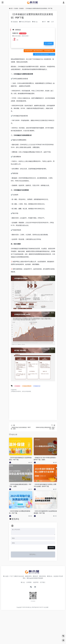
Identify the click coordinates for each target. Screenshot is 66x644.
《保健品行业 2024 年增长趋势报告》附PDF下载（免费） (45, 459)
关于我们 (43, 582)
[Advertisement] (33, 405)
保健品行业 (39, 59)
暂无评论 (15, 519)
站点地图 (46, 607)
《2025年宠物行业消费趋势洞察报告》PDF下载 (20, 512)
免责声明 (36, 582)
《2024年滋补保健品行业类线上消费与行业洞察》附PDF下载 (45, 485)
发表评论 (51, 548)
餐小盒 (35, 22)
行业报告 (16, 8)
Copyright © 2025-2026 (22, 607)
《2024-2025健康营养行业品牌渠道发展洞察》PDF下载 (45, 512)
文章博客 (29, 582)
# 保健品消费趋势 (27, 386)
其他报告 (21, 8)
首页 (12, 8)
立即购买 (49, 43)
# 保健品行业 (37, 386)
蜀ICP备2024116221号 (38, 607)
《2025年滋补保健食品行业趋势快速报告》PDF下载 (20, 459)
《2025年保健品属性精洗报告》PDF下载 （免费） (20, 485)
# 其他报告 (17, 386)
